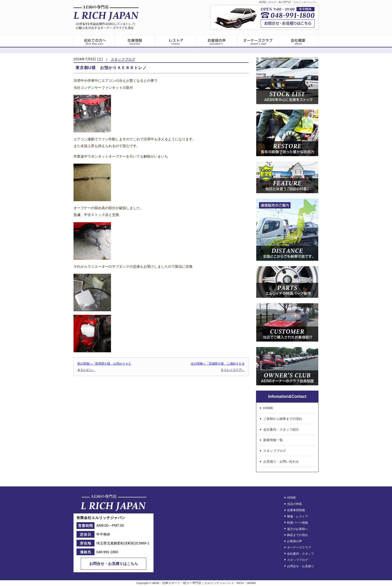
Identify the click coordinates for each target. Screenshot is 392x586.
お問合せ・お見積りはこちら (114, 564)
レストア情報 (176, 41)
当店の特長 (294, 504)
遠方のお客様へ (297, 529)
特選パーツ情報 (297, 523)
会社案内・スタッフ (300, 554)
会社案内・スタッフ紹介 (281, 429)
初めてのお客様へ (94, 41)
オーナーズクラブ (258, 41)
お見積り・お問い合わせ (281, 462)
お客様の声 (217, 41)
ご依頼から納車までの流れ (283, 419)
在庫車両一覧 (135, 41)
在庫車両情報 (296, 510)
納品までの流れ (297, 535)
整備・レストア (297, 516)
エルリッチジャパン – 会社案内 (298, 41)
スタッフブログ (123, 59)
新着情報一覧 (273, 440)
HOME (268, 408)
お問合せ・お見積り (300, 566)
